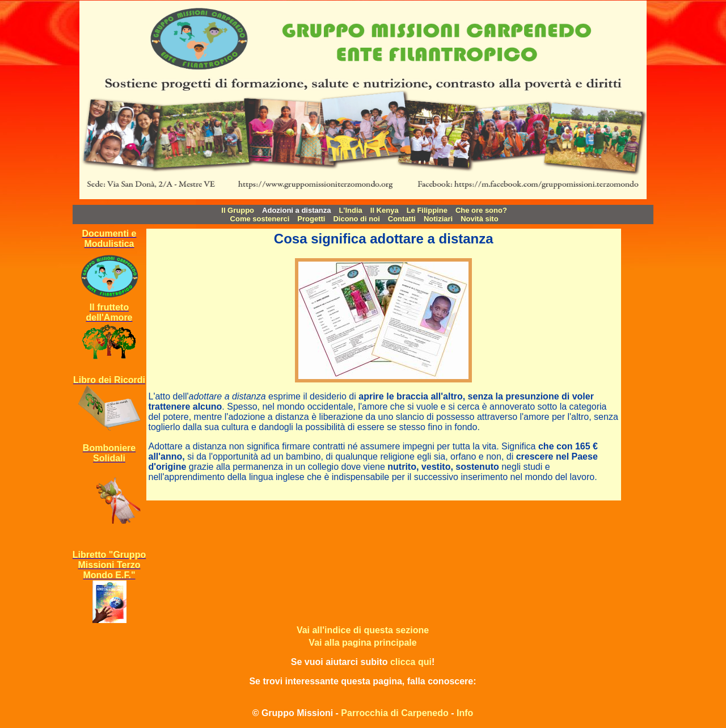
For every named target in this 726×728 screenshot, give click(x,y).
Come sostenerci (260, 219)
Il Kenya (385, 210)
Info (465, 713)
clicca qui (411, 662)
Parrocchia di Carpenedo (394, 713)
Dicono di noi (356, 219)
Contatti (402, 219)
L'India (350, 210)
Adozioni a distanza (296, 210)
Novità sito (479, 219)
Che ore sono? (481, 210)
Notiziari (438, 219)
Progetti (311, 219)
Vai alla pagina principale (362, 643)
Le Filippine (427, 210)
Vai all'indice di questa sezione (363, 630)
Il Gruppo (238, 210)
